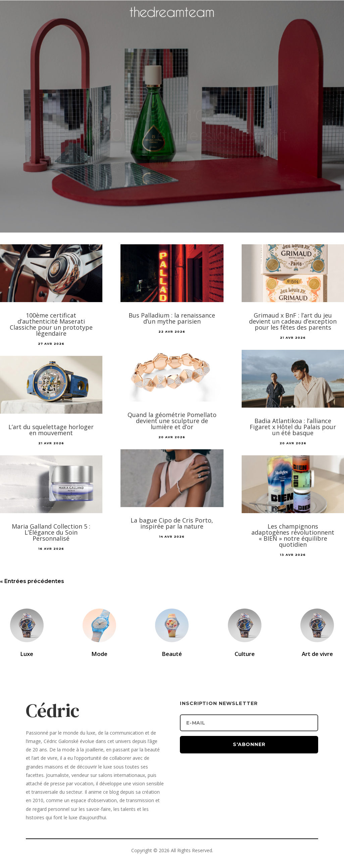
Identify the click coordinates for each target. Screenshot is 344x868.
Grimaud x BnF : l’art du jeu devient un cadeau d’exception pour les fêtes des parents (293, 321)
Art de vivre (317, 654)
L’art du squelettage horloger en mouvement (51, 430)
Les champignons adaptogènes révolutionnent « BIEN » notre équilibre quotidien (293, 535)
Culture (245, 654)
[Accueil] (172, 22)
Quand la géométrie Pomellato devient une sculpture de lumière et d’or (172, 421)
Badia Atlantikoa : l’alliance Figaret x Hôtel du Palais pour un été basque (293, 427)
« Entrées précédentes (32, 581)
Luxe (27, 654)
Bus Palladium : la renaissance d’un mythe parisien (172, 318)
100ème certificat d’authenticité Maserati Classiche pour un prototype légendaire (51, 324)
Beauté (172, 654)
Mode (99, 654)
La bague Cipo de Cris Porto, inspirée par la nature (172, 523)
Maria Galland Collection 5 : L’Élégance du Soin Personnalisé (51, 532)
